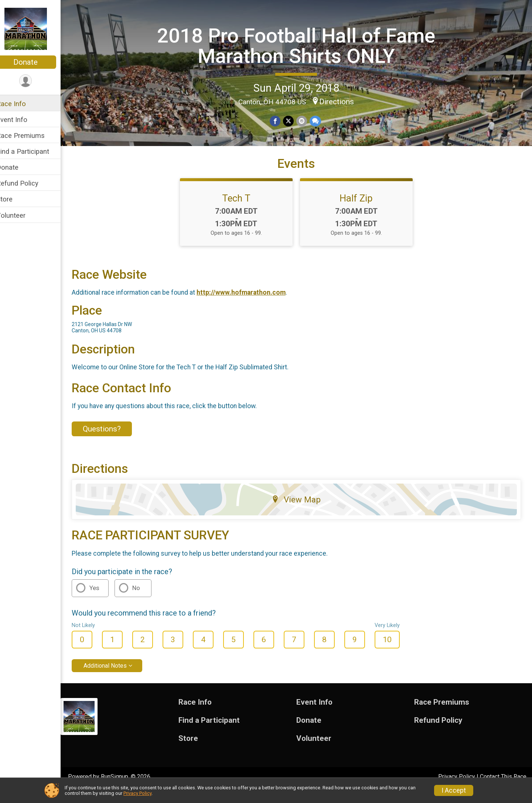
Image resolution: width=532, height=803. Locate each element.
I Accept (454, 790)
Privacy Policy (137, 793)
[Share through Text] (319, 121)
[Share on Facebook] (280, 121)
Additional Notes (115, 679)
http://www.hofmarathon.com (251, 305)
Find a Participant (32, 151)
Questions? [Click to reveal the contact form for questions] (111, 442)
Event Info (21, 120)
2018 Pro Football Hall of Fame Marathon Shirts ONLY (301, 45)
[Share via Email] (306, 121)
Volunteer (21, 215)
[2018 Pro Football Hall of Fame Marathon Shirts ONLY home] (35, 28)
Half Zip (361, 211)
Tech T (241, 211)
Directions (341, 101)
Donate (35, 62)
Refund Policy (27, 183)
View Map (301, 512)
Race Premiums (30, 135)
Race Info (21, 104)
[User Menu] (35, 81)
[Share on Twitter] (293, 121)
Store (14, 199)
